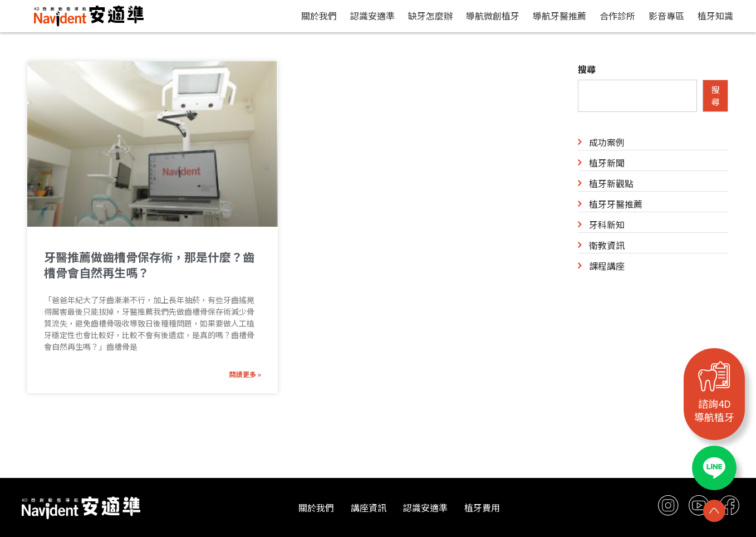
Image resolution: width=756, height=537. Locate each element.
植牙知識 (715, 16)
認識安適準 (372, 16)
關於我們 (319, 16)
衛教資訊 (607, 245)
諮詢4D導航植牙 (714, 410)
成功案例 (607, 142)
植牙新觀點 (611, 183)
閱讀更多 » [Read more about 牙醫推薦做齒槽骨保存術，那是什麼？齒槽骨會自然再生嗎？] (245, 374)
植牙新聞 (607, 163)
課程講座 (607, 266)
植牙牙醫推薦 (616, 204)
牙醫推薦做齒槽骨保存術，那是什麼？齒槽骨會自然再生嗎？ (149, 265)
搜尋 (587, 69)
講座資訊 (369, 507)
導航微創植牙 (493, 16)
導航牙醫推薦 (559, 16)
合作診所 (617, 16)
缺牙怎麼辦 (430, 16)
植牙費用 (482, 507)
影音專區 (666, 16)
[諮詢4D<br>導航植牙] (714, 376)
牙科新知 (607, 224)
